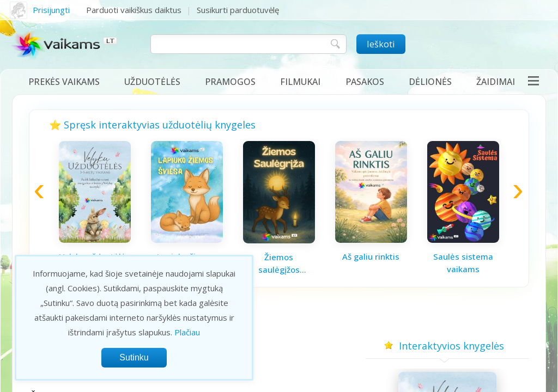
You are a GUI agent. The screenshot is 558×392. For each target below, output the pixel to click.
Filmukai (300, 82)
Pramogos (230, 82)
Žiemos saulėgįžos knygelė (279, 264)
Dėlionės (430, 82)
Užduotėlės (152, 82)
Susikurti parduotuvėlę (238, 10)
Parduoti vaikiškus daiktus (134, 10)
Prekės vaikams (64, 82)
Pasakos (365, 82)
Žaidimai (496, 82)
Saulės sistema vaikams (463, 263)
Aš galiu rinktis (371, 256)
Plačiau (187, 332)
